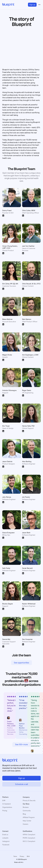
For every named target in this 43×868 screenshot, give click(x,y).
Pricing (5, 811)
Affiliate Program (29, 817)
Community (27, 811)
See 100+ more (21, 744)
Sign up (32, 5)
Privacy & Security (29, 800)
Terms (15, 856)
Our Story (26, 804)
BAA (28, 856)
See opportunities (21, 663)
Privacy (22, 856)
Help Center (27, 821)
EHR (4, 800)
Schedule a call (21, 784)
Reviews (26, 807)
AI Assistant (6, 804)
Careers (25, 824)
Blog (24, 814)
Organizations (7, 807)
